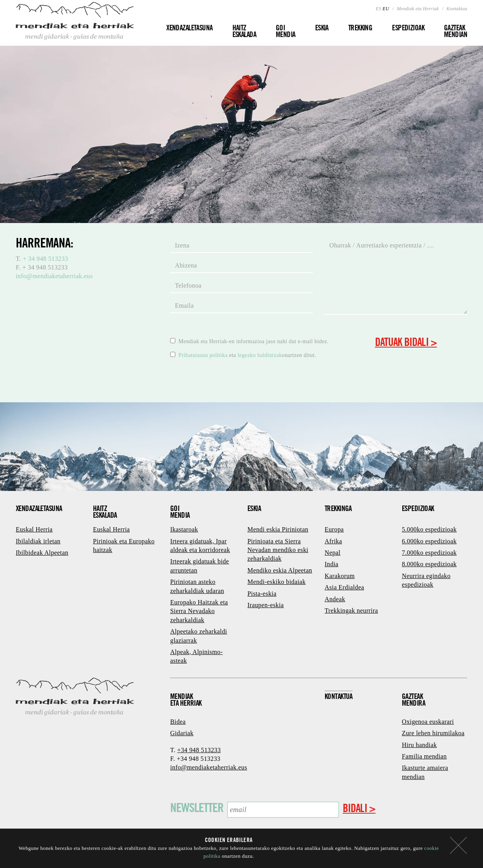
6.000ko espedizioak (429, 541)
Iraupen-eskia (266, 605)
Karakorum (340, 576)
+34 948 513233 (199, 750)
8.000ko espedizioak (429, 564)
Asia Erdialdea (344, 587)
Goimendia (180, 513)
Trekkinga (338, 509)
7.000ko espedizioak (429, 553)
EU (386, 9)
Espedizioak (408, 29)
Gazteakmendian (456, 32)
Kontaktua (457, 9)
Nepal (333, 553)
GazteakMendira (413, 701)
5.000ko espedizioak (429, 529)
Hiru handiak (419, 745)
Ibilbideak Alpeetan (42, 553)
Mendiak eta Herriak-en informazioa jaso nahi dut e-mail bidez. (249, 341)
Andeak (335, 599)
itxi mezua (458, 845)
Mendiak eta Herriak (418, 9)
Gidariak (182, 733)
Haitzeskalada (105, 513)
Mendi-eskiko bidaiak (277, 582)
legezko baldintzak (260, 355)
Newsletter (197, 809)
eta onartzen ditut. (243, 355)
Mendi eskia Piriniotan (278, 529)
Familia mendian (424, 756)
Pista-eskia (262, 594)
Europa (334, 529)
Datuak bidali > (406, 344)
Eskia (322, 29)
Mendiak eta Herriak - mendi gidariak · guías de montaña (75, 21)
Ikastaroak (184, 529)
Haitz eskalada (244, 32)
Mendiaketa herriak (186, 701)
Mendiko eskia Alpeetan (280, 570)
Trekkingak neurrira (351, 611)
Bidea (178, 722)
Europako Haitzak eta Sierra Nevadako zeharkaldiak (199, 611)
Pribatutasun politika (204, 355)
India (332, 564)
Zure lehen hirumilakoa (433, 733)
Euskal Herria (34, 529)
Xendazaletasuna (189, 29)
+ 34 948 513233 (46, 259)
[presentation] (230, 379)
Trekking (360, 29)
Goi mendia (286, 32)
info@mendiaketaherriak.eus (54, 276)
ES (379, 9)
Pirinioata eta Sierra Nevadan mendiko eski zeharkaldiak (278, 550)
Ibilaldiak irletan (38, 541)
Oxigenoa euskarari (428, 722)
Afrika (333, 541)
